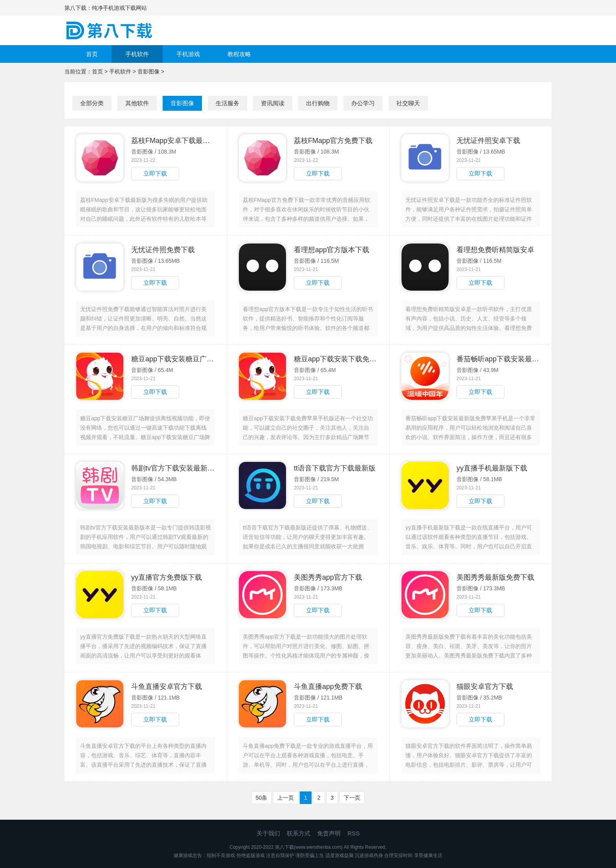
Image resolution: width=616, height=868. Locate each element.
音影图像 (148, 71)
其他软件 (137, 103)
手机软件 (137, 54)
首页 (92, 54)
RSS (354, 833)
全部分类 (92, 103)
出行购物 (318, 103)
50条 (262, 798)
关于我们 (268, 833)
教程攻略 (239, 54)
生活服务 (227, 103)
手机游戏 (188, 54)
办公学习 (363, 103)
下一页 (352, 798)
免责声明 (329, 833)
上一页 (286, 798)
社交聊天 (408, 103)
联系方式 (299, 833)
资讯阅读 (273, 103)
